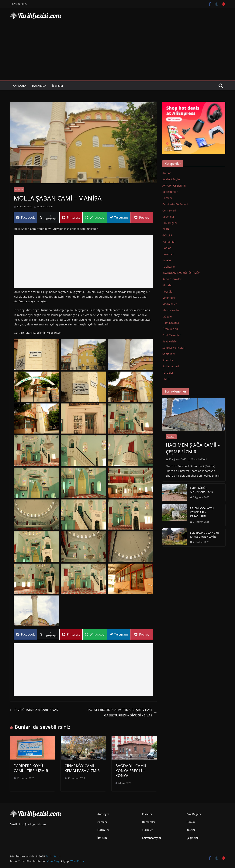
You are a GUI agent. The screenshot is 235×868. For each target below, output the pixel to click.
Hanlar (167, 248)
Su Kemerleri (171, 366)
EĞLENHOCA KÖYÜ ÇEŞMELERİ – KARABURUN (202, 512)
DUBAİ (166, 229)
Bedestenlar (170, 192)
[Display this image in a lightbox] (36, 354)
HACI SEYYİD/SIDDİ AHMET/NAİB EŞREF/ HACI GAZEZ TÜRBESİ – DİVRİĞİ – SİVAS (122, 713)
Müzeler (168, 316)
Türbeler (168, 373)
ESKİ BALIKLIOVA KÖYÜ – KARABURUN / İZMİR (206, 535)
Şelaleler (168, 360)
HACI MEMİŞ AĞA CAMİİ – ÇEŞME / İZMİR (193, 448)
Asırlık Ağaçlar (171, 179)
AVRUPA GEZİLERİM (175, 185)
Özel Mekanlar (172, 335)
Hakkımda (39, 86)
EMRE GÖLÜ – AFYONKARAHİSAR (202, 490)
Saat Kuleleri (170, 341)
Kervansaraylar (172, 279)
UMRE (166, 379)
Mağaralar (169, 298)
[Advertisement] (118, 52)
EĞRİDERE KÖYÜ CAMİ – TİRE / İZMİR (31, 768)
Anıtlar (167, 173)
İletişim (58, 86)
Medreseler (170, 304)
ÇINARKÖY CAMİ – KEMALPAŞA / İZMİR (82, 768)
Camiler (19, 190)
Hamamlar (169, 242)
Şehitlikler (169, 354)
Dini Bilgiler (170, 223)
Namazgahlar (171, 323)
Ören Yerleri (170, 329)
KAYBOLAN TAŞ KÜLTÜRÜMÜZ (181, 273)
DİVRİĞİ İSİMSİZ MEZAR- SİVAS (34, 710)
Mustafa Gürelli (45, 206)
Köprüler (168, 292)
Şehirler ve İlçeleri (174, 348)
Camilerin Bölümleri (175, 204)
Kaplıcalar (169, 267)
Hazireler (168, 254)
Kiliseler (168, 285)
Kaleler (167, 260)
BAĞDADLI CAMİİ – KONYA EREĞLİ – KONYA (132, 771)
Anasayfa (19, 86)
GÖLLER (167, 235)
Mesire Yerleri (171, 310)
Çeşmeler (168, 217)
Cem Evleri (169, 210)
